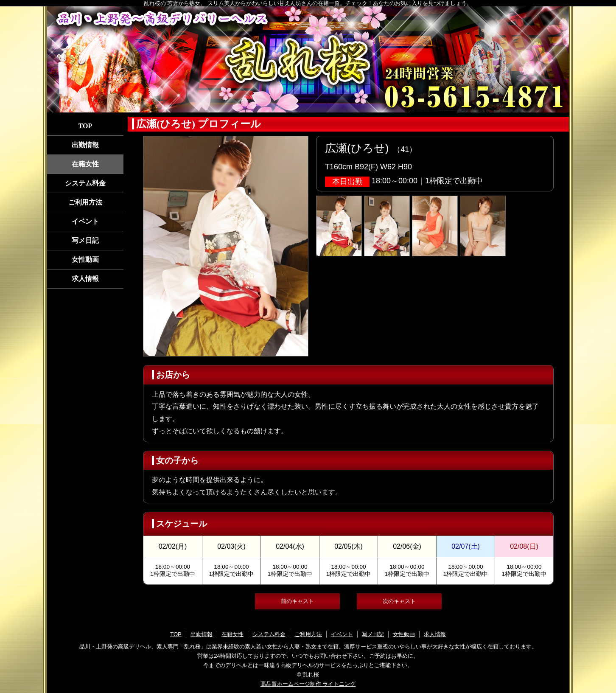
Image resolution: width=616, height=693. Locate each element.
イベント (85, 221)
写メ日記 (85, 240)
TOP (85, 126)
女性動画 (85, 260)
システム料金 (85, 183)
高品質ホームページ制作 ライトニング (308, 684)
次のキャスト (399, 601)
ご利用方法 (85, 202)
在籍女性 (85, 164)
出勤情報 (85, 145)
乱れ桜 (311, 675)
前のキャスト (297, 601)
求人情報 (85, 279)
